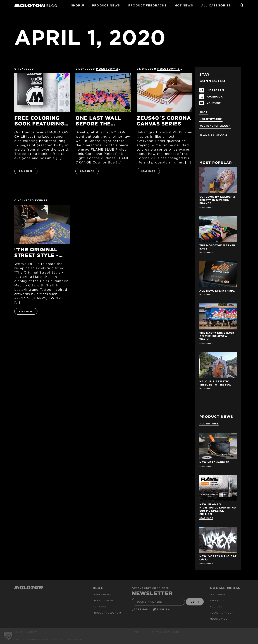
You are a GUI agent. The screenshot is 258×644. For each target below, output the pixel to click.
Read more (206, 207)
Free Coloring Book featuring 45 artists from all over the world (39, 121)
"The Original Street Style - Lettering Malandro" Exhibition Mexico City (36, 252)
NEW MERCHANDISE (214, 462)
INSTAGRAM (215, 90)
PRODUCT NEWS (106, 5)
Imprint (137, 632)
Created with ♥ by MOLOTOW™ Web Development (49, 640)
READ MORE (26, 171)
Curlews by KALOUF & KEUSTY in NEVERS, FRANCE (217, 200)
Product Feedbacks (147, 5)
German (142, 609)
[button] (8, 636)
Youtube (216, 607)
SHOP (76, 5)
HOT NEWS (184, 5)
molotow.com (211, 119)
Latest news (102, 594)
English (164, 609)
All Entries (209, 424)
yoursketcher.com (215, 126)
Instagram (218, 594)
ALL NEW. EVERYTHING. (217, 291)
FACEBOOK (215, 97)
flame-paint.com (213, 135)
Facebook (217, 601)
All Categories (216, 5)
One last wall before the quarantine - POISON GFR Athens (98, 121)
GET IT (195, 602)
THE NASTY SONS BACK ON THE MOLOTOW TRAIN (217, 336)
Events (41, 200)
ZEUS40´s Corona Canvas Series (164, 121)
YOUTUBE (214, 103)
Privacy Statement (166, 632)
